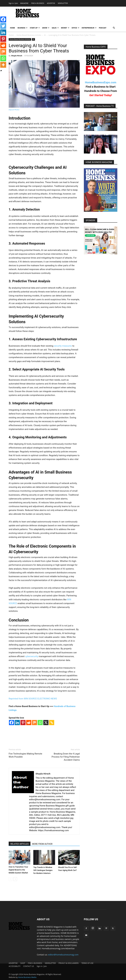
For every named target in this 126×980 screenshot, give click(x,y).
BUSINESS (23, 28)
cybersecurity (32, 656)
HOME (12, 28)
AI (45, 35)
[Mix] (34, 723)
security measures (63, 346)
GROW (46, 28)
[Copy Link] (52, 723)
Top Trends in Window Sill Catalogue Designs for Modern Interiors (43, 870)
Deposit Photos (14, 110)
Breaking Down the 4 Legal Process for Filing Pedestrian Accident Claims (66, 757)
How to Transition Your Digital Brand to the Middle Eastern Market (18, 870)
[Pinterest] (23, 723)
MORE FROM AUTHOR (42, 844)
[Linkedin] (17, 723)
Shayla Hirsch (17, 56)
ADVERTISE (51, 3)
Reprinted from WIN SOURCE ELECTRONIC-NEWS (33, 699)
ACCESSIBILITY (15, 966)
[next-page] (15, 879)
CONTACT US (29, 966)
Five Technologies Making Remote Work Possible (25, 755)
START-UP (35, 28)
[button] (114, 28)
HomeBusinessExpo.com (101, 82)
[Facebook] (12, 723)
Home (11, 35)
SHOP (23, 963)
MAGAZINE (24, 3)
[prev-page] (10, 879)
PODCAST (103, 28)
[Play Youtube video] (101, 121)
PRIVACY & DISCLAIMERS (69, 963)
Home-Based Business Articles (29, 35)
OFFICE (76, 28)
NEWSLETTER (63, 3)
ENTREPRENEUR (89, 28)
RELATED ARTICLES (20, 844)
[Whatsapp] (40, 723)
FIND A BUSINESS (38, 3)
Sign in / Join (13, 3)
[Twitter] (3, 26)
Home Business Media (27, 977)
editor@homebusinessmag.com (63, 955)
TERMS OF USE (87, 963)
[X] (46, 723)
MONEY (65, 28)
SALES (55, 28)
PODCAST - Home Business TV (100, 106)
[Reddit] (29, 723)
